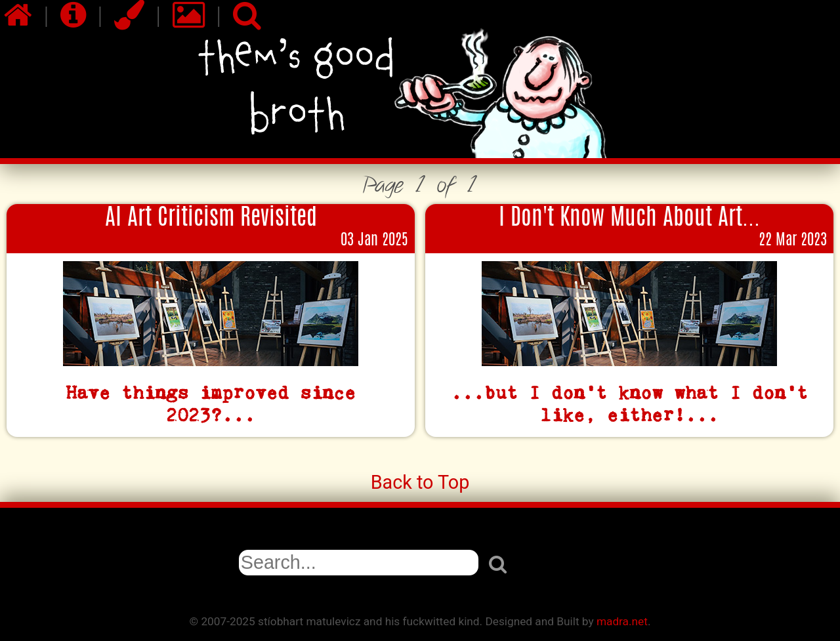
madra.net (622, 621)
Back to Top (420, 482)
